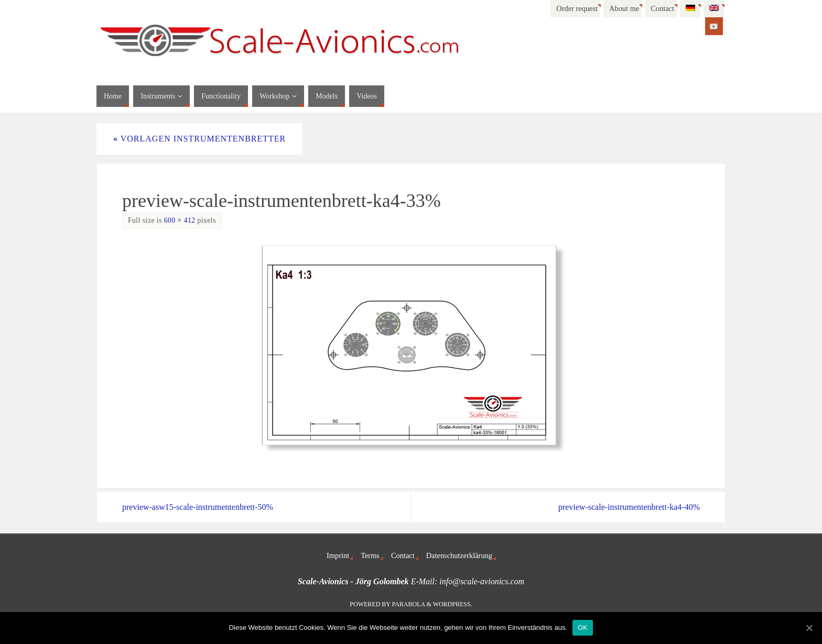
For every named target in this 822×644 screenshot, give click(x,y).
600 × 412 (180, 220)
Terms (370, 555)
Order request (577, 8)
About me (624, 8)
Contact (662, 8)
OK (583, 627)
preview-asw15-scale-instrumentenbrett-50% (198, 507)
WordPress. (453, 604)
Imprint (338, 555)
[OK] (809, 628)
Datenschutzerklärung (459, 555)
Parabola (409, 604)
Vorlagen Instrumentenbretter (199, 139)
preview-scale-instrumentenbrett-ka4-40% (629, 507)
